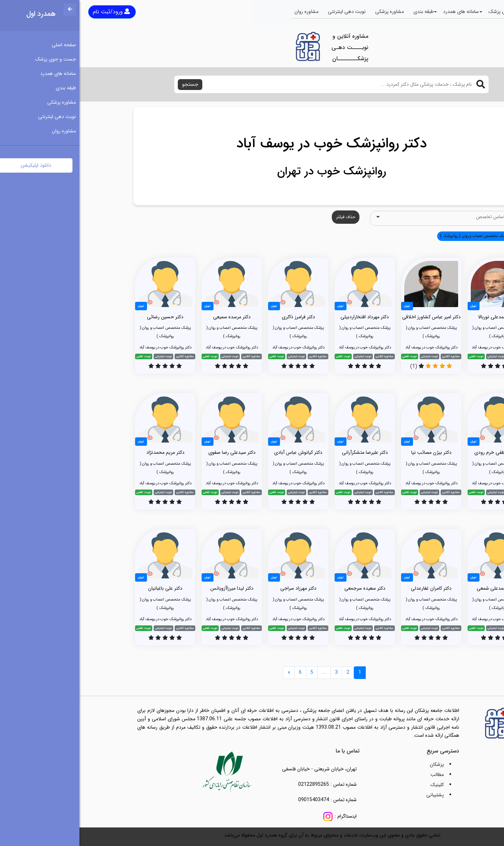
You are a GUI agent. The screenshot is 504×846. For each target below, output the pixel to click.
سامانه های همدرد (381, 12)
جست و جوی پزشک (429, 12)
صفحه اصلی (471, 12)
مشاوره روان (227, 12)
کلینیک (358, 785)
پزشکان (357, 764)
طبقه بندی (344, 12)
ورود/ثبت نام (32, 12)
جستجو (111, 84)
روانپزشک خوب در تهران (252, 172)
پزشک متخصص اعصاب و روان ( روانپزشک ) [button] (395, 236)
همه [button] (440, 236)
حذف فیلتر (266, 217)
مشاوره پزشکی (310, 12)
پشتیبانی (356, 795)
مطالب (358, 775)
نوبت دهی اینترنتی (267, 12)
